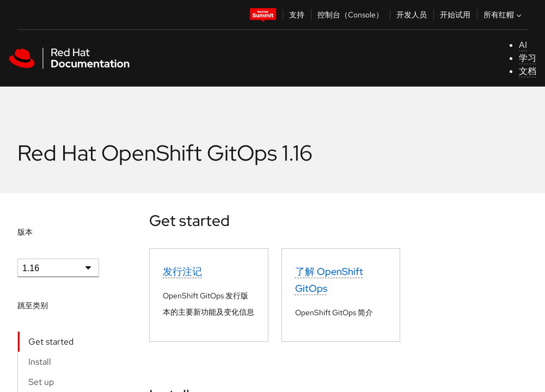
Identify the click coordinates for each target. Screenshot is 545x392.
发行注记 (182, 271)
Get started (51, 342)
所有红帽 (504, 15)
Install (40, 362)
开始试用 (455, 15)
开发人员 (412, 15)
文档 (528, 71)
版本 (25, 232)
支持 (297, 15)
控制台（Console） (350, 15)
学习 (528, 58)
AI (523, 45)
